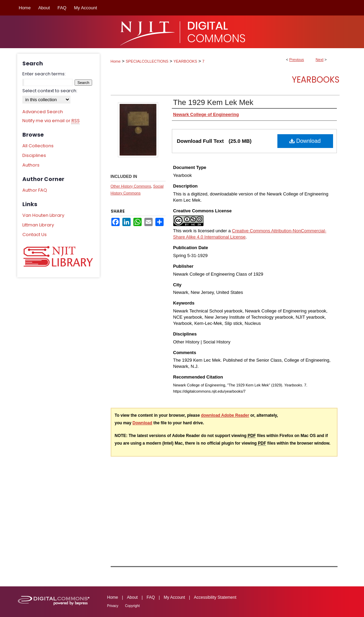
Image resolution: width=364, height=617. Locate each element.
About (132, 597)
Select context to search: (50, 91)
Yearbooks (316, 80)
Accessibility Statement (215, 597)
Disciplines (34, 155)
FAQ (151, 597)
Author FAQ (35, 190)
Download (305, 141)
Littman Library (38, 225)
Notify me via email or (51, 121)
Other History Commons (131, 186)
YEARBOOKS (185, 61)
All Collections (38, 146)
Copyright (133, 606)
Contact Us (35, 235)
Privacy (113, 606)
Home (116, 61)
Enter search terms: (44, 74)
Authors (31, 165)
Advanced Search (43, 112)
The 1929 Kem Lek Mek (213, 102)
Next (319, 60)
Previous (297, 60)
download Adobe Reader (225, 415)
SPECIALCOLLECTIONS (147, 61)
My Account (174, 597)
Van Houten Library (43, 215)
